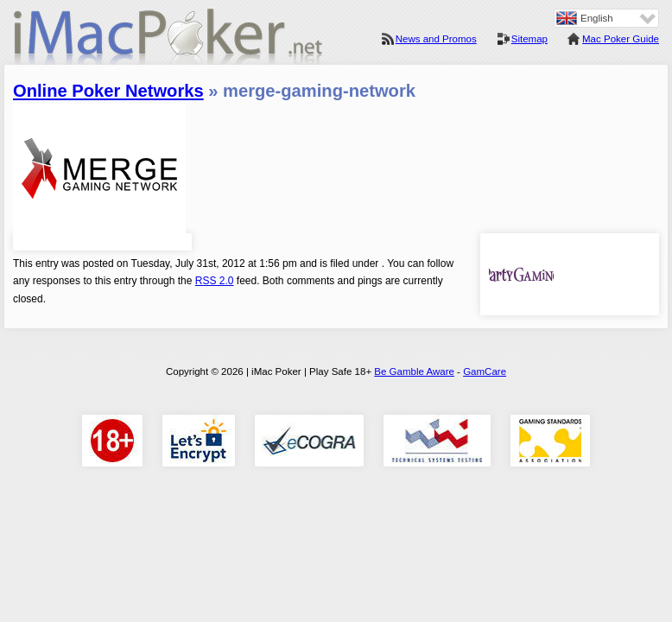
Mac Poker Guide (621, 39)
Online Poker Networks (108, 91)
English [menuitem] (597, 18)
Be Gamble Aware (414, 371)
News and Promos (436, 39)
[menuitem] (606, 18)
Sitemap (529, 39)
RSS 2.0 (215, 281)
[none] (606, 18)
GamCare (485, 371)
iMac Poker (168, 41)
